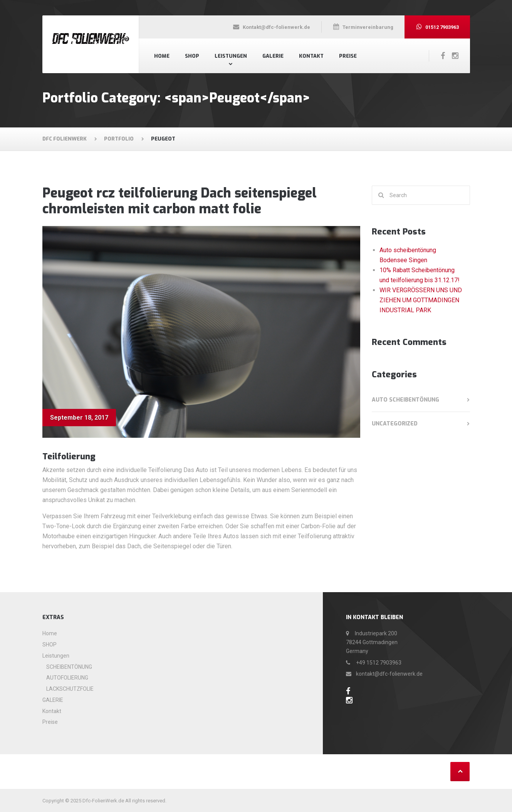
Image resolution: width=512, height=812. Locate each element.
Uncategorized (395, 424)
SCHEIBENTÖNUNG (69, 667)
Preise (348, 56)
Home (162, 56)
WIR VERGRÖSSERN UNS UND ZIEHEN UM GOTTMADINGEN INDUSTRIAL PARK (421, 300)
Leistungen (231, 56)
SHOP (192, 56)
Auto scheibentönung (405, 400)
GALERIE (273, 56)
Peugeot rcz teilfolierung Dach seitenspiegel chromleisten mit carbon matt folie (180, 201)
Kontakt (311, 56)
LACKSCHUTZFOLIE (70, 689)
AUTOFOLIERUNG (67, 678)
